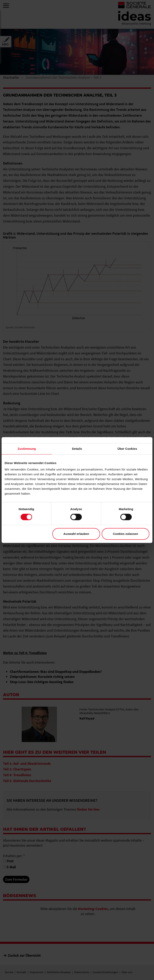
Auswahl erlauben (76, 534)
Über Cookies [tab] (127, 449)
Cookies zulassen (126, 534)
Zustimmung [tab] (27, 449)
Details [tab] (77, 449)
